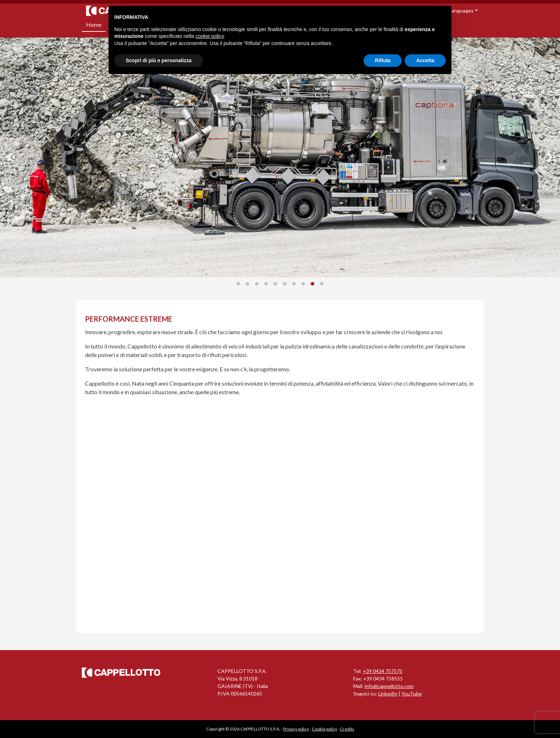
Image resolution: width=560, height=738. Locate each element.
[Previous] (11, 157)
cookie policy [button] (209, 36)
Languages (461, 11)
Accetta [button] (425, 60)
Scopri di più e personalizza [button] (159, 60)
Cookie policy (324, 729)
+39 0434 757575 (383, 671)
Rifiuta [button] (383, 60)
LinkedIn (388, 694)
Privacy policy (296, 729)
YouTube (412, 694)
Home (94, 24)
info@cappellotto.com (389, 686)
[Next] (549, 157)
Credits (347, 729)
